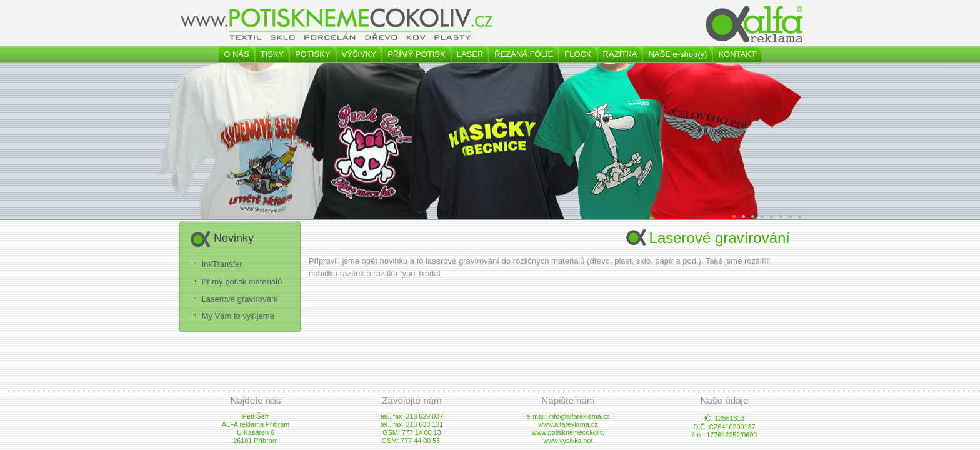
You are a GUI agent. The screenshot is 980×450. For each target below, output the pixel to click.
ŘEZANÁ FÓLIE (524, 54)
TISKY (272, 54)
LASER (470, 54)
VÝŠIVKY (359, 54)
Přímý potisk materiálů (242, 282)
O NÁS (236, 54)
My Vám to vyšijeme (238, 316)
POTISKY (312, 54)
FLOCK (578, 54)
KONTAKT (737, 54)
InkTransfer (222, 264)
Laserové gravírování (240, 299)
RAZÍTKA (620, 54)
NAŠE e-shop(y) (677, 54)
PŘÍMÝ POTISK (416, 54)
